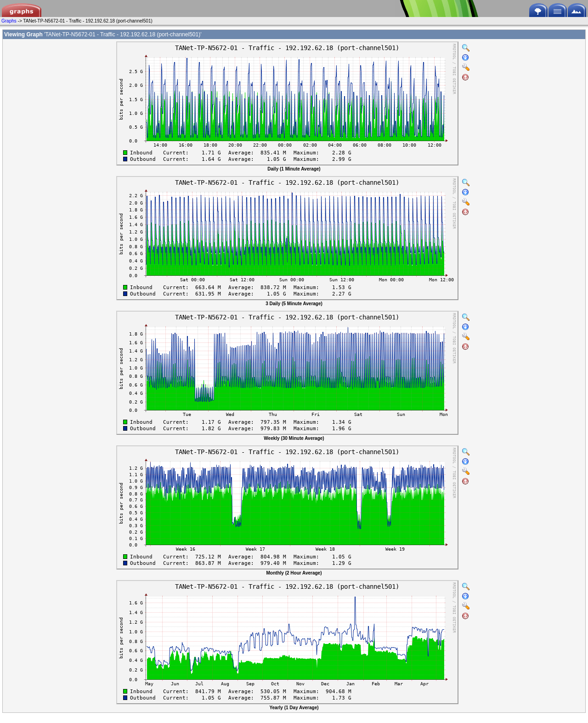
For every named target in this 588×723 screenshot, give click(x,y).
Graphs (9, 21)
